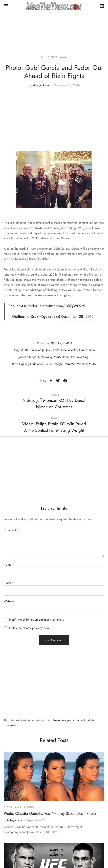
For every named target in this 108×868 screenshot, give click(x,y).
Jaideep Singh (27, 357)
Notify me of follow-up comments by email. (37, 620)
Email (9, 583)
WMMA (70, 364)
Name (9, 565)
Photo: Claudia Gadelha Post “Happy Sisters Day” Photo (50, 813)
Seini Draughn (54, 364)
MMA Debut (62, 357)
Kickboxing (45, 357)
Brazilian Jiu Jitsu (41, 350)
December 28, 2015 (77, 317)
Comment (11, 530)
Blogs (52, 57)
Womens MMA (87, 364)
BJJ (43, 57)
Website (9, 601)
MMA (64, 57)
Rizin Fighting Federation (28, 364)
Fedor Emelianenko (65, 350)
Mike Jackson (41, 85)
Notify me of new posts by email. (30, 628)
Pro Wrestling (80, 357)
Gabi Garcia (87, 350)
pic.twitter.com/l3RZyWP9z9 (62, 306)
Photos (30, 807)
